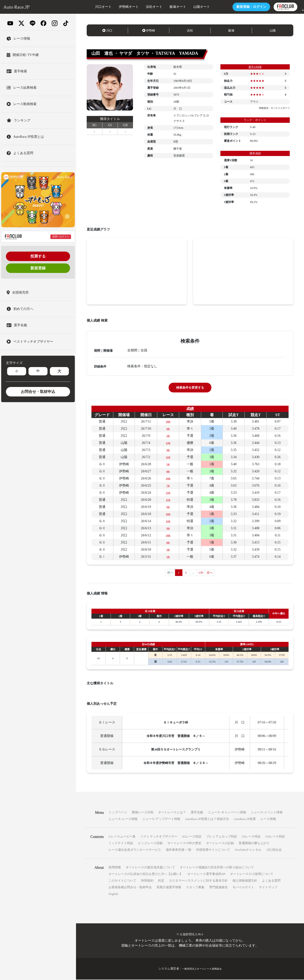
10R (168, 421)
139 (201, 573)
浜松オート (140, 7)
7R (168, 485)
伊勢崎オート (114, 7)
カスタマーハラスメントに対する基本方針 (198, 881)
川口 (107, 30)
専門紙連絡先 (218, 888)
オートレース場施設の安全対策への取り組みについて (217, 868)
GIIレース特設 (275, 837)
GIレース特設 (251, 837)
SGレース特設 (192, 837)
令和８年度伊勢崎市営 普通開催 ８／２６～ (176, 763)
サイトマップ (268, 888)
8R (168, 471)
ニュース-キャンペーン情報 (227, 813)
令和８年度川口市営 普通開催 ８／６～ (176, 736)
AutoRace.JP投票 (245, 819)
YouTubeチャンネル (248, 850)
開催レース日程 (143, 813)
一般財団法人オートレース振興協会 (202, 969)
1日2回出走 (274, 850)
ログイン (237, 7)
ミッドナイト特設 (121, 844)
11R (168, 457)
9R (168, 450)
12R (168, 443)
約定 (161, 881)
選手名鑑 (197, 813)
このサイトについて (122, 881)
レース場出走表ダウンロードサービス (135, 850)
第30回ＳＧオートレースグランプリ (176, 750)
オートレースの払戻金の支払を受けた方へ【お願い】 (146, 874)
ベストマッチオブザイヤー (159, 837)
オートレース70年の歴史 (184, 844)
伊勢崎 (149, 30)
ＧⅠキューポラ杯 (176, 723)
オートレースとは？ (172, 813)
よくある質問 (271, 881)
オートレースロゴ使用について (252, 874)
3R (168, 550)
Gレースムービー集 (122, 837)
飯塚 (231, 30)
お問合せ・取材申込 (38, 392)
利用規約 (147, 881)
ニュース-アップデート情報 (161, 819)
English (113, 894)
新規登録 (38, 268)
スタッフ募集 (195, 888)
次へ (210, 573)
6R (168, 429)
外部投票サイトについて (213, 850)
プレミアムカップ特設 (222, 837)
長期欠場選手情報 (169, 888)
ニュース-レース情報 (123, 819)
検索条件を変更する (190, 388)
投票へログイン (61, 237)
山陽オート (187, 7)
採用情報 (115, 868)
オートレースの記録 (220, 844)
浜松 (190, 30)
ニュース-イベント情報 (267, 813)
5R (168, 464)
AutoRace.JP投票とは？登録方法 (207, 819)
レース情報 (268, 819)
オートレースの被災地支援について (150, 868)
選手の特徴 (255, 67)
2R (168, 436)
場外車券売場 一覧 (178, 850)
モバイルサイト (243, 888)
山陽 (273, 30)
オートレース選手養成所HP (206, 874)
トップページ (118, 813)
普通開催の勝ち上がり (254, 844)
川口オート (89, 7)
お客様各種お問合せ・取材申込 (130, 888)
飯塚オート (164, 7)
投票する (38, 256)
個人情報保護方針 (245, 881)
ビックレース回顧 (150, 844)
